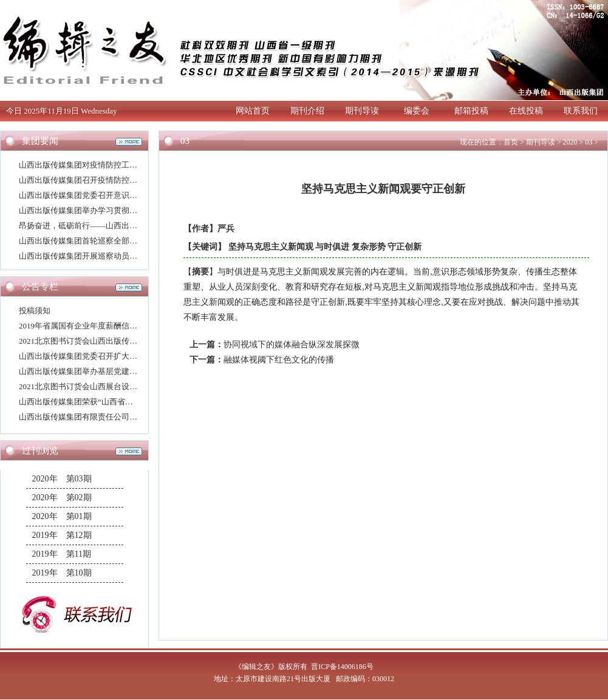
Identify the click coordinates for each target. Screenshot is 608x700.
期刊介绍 (307, 111)
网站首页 (253, 111)
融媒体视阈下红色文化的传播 (279, 360)
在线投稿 (526, 111)
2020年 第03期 (62, 479)
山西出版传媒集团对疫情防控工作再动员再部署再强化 (114, 165)
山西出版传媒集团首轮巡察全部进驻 (82, 241)
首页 (511, 142)
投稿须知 (35, 311)
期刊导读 (362, 111)
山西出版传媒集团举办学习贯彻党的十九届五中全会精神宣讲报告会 (137, 210)
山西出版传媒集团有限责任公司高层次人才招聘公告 (110, 417)
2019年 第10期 (62, 573)
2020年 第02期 (62, 498)
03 (589, 142)
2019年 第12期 (62, 535)
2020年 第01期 (62, 516)
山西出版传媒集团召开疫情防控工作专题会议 (98, 180)
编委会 (417, 111)
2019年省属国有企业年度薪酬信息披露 (86, 326)
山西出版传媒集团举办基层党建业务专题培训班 (102, 371)
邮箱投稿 (471, 111)
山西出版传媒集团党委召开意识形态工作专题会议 (106, 195)
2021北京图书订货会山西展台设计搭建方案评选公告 (110, 386)
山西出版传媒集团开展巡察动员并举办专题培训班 (106, 256)
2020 (570, 142)
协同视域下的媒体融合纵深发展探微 (292, 345)
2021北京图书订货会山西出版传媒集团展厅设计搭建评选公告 (125, 341)
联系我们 (581, 111)
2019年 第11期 (62, 554)
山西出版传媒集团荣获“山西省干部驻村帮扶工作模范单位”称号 (129, 402)
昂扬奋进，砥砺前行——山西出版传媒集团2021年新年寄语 (121, 226)
